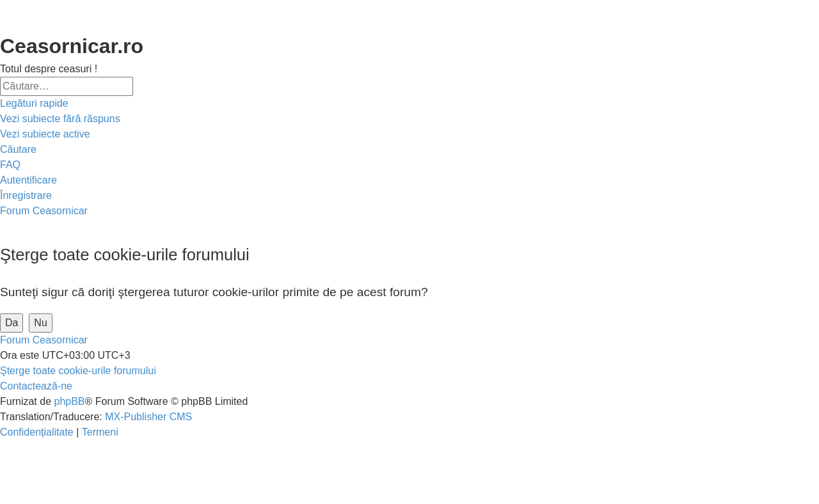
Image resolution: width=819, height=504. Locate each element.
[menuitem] (60, 119)
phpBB (69, 401)
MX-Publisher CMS (148, 417)
